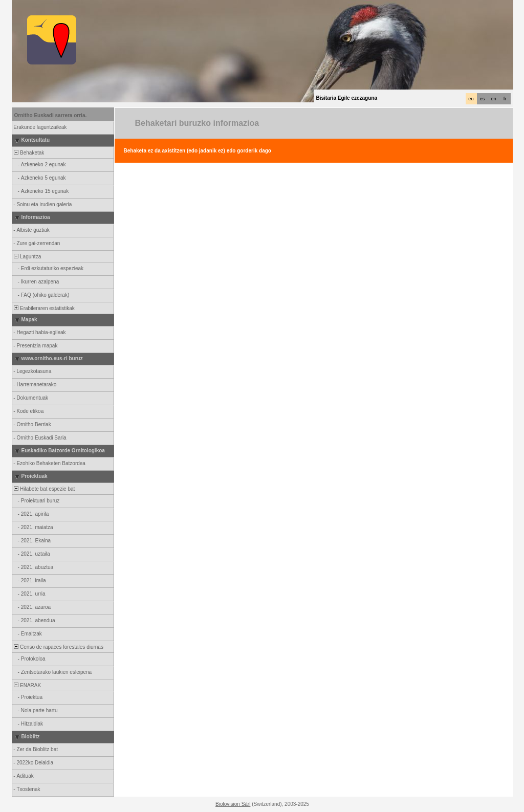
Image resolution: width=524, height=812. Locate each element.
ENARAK (27, 685)
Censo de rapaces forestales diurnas (58, 647)
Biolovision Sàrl (233, 804)
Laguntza (27, 257)
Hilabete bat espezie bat (44, 489)
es (483, 99)
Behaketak (29, 153)
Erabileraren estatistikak (44, 308)
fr (505, 99)
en (493, 99)
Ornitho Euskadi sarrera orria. (51, 115)
